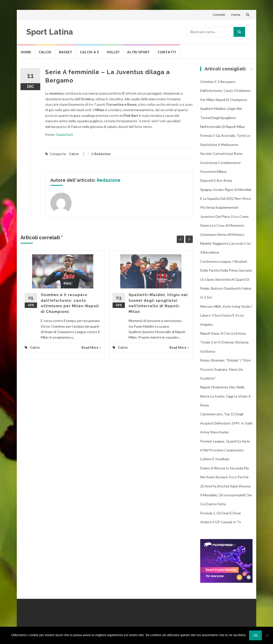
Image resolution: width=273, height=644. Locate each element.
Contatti (219, 15)
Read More (91, 347)
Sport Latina (50, 32)
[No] (267, 635)
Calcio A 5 (89, 52)
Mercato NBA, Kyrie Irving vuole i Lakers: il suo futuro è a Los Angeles (226, 315)
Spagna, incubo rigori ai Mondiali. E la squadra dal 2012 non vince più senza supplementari (226, 199)
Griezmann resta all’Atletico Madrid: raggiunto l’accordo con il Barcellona (225, 243)
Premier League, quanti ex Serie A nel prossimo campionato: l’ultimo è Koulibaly (225, 450)
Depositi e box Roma (216, 180)
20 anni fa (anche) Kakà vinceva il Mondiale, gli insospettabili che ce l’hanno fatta (226, 495)
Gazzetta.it (65, 134)
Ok (255, 635)
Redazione (103, 154)
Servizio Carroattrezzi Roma (221, 153)
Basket (66, 52)
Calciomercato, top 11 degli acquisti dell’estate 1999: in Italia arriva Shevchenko (226, 423)
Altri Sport (138, 52)
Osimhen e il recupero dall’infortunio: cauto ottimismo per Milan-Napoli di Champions (225, 91)
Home (236, 15)
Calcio (45, 52)
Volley (113, 52)
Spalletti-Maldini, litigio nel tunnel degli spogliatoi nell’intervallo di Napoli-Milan (223, 118)
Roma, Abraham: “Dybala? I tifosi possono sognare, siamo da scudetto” (225, 369)
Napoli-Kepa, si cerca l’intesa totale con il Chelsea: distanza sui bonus (224, 342)
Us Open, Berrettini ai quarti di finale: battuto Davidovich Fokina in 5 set (226, 288)
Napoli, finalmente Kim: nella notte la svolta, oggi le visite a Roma (225, 396)
